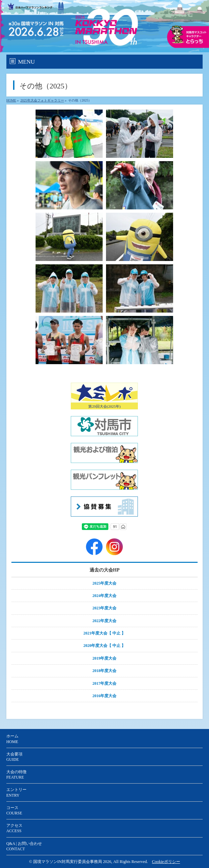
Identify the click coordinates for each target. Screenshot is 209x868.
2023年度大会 (105, 608)
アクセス (14, 828)
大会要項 (14, 757)
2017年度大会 (105, 683)
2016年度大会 (105, 696)
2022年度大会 (105, 621)
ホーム (12, 739)
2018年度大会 (105, 671)
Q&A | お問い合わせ (24, 846)
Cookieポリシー (166, 862)
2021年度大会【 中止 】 (105, 633)
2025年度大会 (105, 583)
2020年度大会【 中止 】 (105, 646)
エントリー (16, 792)
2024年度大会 (105, 596)
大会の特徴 (16, 775)
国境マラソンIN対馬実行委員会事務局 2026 (72, 862)
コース (15, 810)
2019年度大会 (105, 658)
